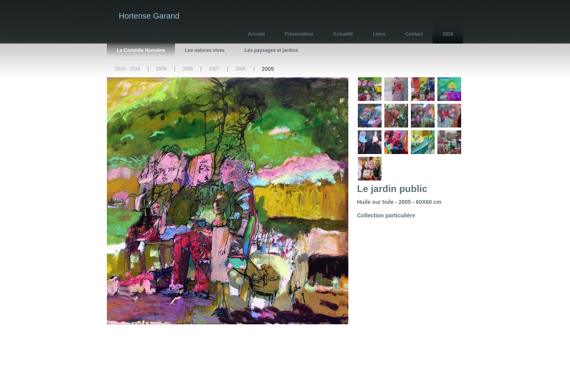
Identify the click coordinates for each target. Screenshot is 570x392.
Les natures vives (205, 50)
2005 (268, 69)
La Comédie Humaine (141, 50)
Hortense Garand (149, 16)
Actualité (343, 34)
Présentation (299, 34)
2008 (188, 69)
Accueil (256, 34)
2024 (448, 34)
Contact (414, 34)
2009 (161, 69)
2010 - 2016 (127, 69)
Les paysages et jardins (271, 50)
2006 (240, 69)
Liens (379, 34)
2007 (214, 69)
